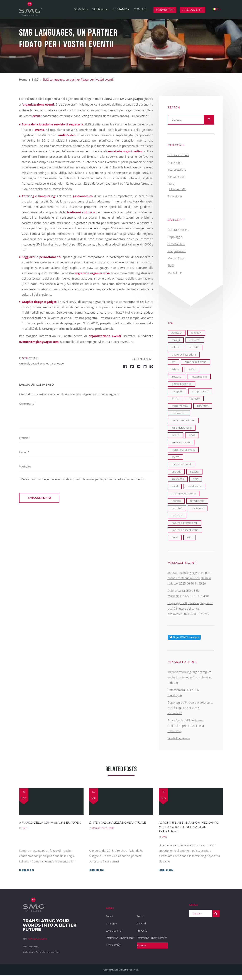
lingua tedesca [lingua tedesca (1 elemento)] (180, 406)
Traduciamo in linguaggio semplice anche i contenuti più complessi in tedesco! (190, 578)
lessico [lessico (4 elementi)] (175, 398)
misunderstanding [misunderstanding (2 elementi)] (182, 428)
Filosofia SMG (178, 189)
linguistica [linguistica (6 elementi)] (203, 406)
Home (23, 80)
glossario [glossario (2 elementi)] (176, 377)
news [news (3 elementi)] (192, 435)
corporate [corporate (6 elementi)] (195, 340)
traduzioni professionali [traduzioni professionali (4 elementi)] (184, 523)
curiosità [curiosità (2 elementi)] (194, 347)
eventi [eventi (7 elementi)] (192, 369)
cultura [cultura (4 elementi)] (175, 347)
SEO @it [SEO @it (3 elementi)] (176, 472)
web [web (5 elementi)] (190, 537)
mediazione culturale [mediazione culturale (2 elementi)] (183, 420)
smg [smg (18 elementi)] (196, 479)
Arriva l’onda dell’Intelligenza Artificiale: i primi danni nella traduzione (186, 726)
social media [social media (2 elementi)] (194, 486)
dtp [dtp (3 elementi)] (173, 362)
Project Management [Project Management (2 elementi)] (183, 450)
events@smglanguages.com (39, 342)
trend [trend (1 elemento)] (175, 537)
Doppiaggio (175, 162)
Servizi (80, 9)
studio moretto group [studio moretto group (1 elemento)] (184, 493)
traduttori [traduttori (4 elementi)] (177, 508)
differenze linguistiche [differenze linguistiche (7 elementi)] (184, 355)
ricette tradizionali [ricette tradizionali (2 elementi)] (181, 464)
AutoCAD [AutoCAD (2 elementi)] (177, 333)
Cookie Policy (113, 945)
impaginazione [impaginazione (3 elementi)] (199, 377)
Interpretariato (177, 170)
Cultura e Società (178, 155)
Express (142, 945)
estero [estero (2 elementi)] (175, 369)
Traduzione (175, 196)
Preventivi (165, 10)
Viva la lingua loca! (179, 738)
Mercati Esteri (176, 177)
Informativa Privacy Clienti (120, 938)
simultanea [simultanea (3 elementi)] (178, 479)
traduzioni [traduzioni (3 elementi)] (177, 515)
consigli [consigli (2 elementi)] (176, 340)
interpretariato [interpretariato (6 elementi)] (200, 391)
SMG (35, 80)
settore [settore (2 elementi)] (194, 472)
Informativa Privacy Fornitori (152, 938)
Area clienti (192, 10)
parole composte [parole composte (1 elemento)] (181, 442)
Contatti (141, 9)
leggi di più (27, 870)
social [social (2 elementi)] (175, 486)
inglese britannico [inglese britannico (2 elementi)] (181, 384)
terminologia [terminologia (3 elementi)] (197, 501)
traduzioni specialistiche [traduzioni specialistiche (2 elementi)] (185, 530)
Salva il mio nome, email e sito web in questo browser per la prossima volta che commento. (84, 479)
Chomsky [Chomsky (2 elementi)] (196, 333)
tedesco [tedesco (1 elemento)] (176, 501)
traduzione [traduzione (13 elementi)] (198, 508)
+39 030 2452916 (37, 939)
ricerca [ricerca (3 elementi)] (175, 457)
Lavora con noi (114, 931)
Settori (98, 9)
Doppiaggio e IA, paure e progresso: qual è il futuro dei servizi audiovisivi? (190, 609)
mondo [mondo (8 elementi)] (175, 435)
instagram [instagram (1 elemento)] (177, 391)
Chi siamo (119, 9)
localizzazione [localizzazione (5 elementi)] (179, 413)
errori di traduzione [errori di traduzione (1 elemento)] (196, 362)
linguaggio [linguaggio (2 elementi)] (194, 398)
